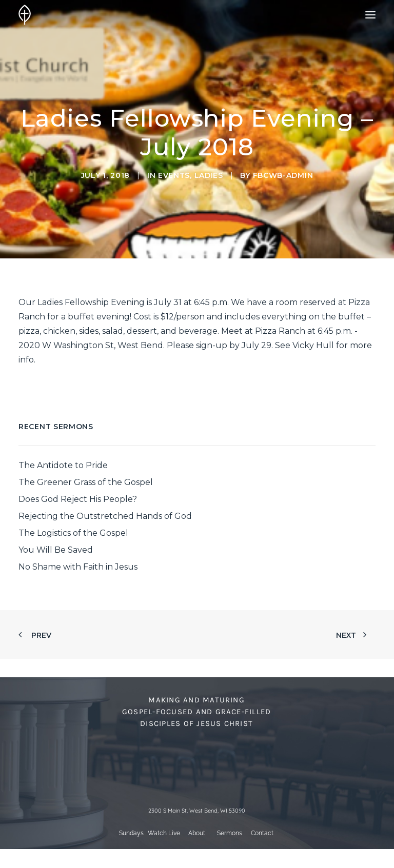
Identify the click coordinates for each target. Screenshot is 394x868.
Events (174, 175)
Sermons (230, 833)
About (197, 833)
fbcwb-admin (283, 175)
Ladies (209, 175)
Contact (262, 833)
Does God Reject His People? (78, 499)
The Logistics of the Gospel (73, 533)
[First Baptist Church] (25, 15)
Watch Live (164, 833)
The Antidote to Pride (63, 465)
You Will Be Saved (56, 550)
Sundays (131, 833)
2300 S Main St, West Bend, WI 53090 (197, 811)
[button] (370, 15)
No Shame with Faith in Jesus (78, 567)
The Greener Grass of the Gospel (86, 482)
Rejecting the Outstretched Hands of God (105, 516)
